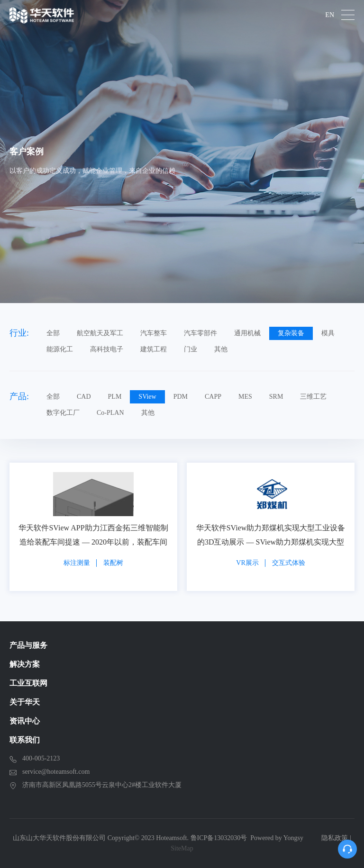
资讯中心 (25, 721)
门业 (191, 349)
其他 (221, 349)
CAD (84, 397)
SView (147, 397)
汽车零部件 (200, 333)
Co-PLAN (110, 413)
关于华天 (25, 702)
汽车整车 (154, 333)
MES (245, 397)
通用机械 (247, 333)
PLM (115, 397)
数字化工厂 (63, 413)
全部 (53, 333)
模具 (328, 333)
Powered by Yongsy (277, 838)
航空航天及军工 (100, 333)
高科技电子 (107, 349)
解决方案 (25, 664)
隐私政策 (335, 838)
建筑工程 (154, 349)
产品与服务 (28, 645)
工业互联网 (28, 683)
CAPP (213, 397)
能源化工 (60, 349)
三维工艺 (313, 397)
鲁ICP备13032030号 (219, 838)
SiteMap (182, 848)
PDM (181, 397)
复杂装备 (291, 333)
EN (330, 15)
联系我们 (25, 740)
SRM (276, 397)
